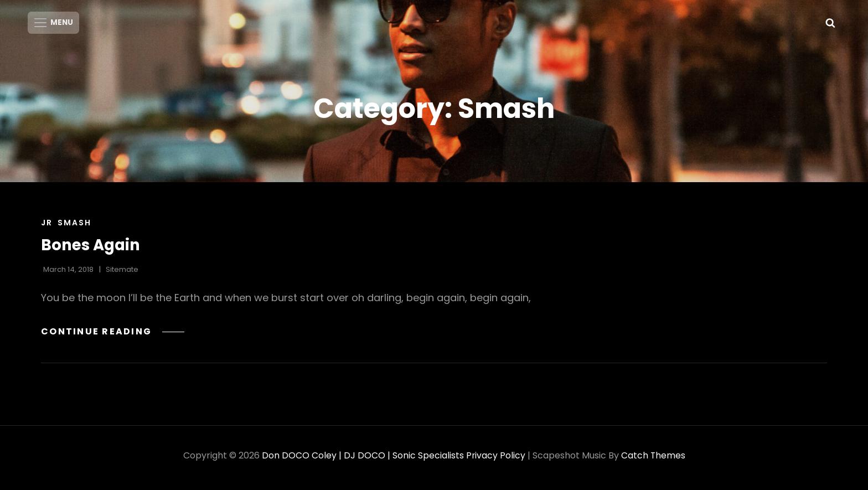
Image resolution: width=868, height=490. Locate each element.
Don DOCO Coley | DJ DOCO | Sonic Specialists (362, 460)
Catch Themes (653, 460)
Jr (47, 227)
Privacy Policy (495, 460)
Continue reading (114, 336)
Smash (74, 227)
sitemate (122, 274)
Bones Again (92, 249)
